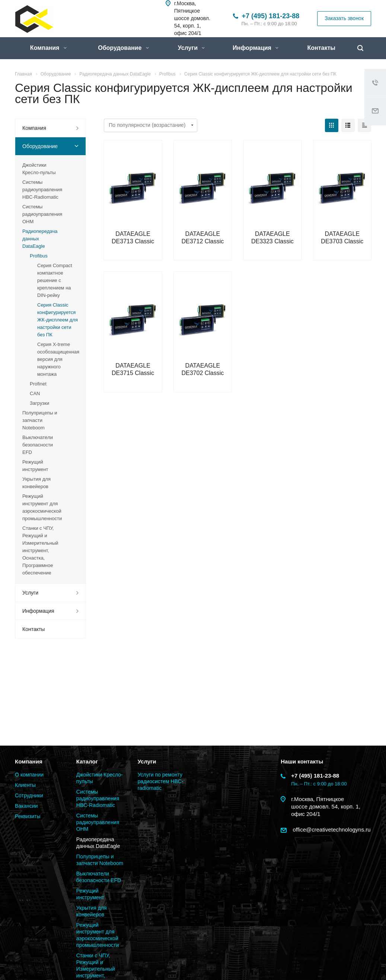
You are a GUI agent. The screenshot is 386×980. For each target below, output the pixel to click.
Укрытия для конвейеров (36, 483)
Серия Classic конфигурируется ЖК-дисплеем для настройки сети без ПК (58, 320)
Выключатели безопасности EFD (38, 445)
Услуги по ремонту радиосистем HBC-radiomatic (161, 781)
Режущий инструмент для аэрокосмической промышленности (42, 507)
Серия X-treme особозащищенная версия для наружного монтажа (58, 359)
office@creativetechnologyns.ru (331, 830)
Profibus (39, 256)
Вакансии (26, 806)
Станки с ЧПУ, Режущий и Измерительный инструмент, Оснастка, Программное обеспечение (40, 550)
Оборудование (123, 48)
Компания (48, 48)
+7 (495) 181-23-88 (271, 16)
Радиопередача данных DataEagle (40, 239)
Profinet (38, 384)
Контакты (321, 48)
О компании (29, 775)
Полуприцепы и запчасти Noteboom (40, 420)
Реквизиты (28, 816)
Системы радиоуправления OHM (42, 214)
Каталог (87, 761)
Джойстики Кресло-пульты (39, 169)
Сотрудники (29, 795)
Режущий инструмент (35, 466)
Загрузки (39, 403)
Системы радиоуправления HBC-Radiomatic (42, 190)
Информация (256, 48)
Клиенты (25, 785)
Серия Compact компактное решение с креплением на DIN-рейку (55, 280)
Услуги (192, 48)
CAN (35, 393)
